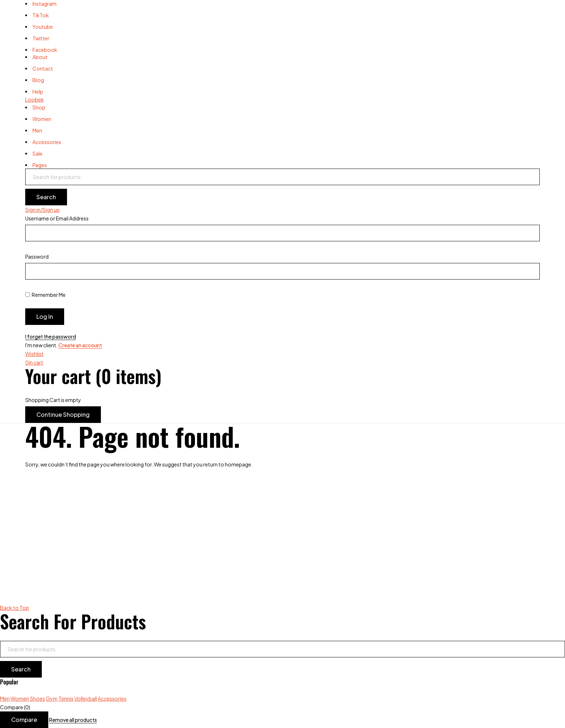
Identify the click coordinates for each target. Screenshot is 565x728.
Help (38, 91)
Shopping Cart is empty (53, 400)
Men (5, 698)
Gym (52, 698)
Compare (24, 720)
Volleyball (86, 698)
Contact (43, 68)
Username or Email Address (57, 218)
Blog (38, 80)
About (40, 57)
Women (20, 698)
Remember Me (45, 295)
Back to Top (15, 608)
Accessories (112, 698)
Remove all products (73, 720)
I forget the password (51, 336)
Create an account (80, 345)
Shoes (37, 698)
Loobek (35, 99)
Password (37, 256)
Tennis (66, 698)
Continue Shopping (63, 414)
